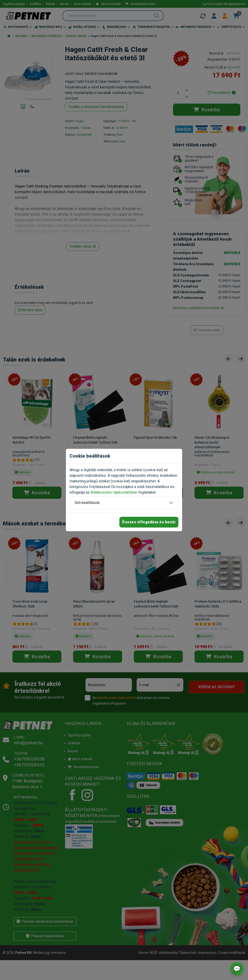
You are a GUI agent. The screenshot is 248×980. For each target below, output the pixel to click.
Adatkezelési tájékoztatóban (114, 492)
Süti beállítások (87, 503)
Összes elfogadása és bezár (149, 522)
